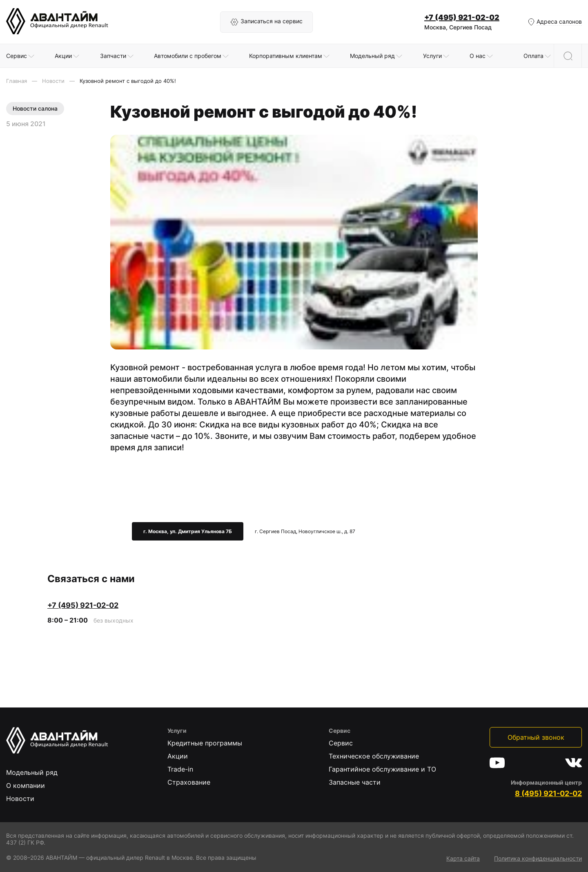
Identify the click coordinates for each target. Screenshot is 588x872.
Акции (178, 756)
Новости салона (35, 108)
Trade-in (180, 769)
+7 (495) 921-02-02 (462, 17)
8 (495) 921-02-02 (548, 793)
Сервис (341, 743)
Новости (20, 799)
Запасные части (355, 782)
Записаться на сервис (266, 22)
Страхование (189, 782)
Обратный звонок (536, 737)
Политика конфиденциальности (538, 858)
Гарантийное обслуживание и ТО (382, 769)
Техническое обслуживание (374, 756)
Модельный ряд (32, 772)
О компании (26, 785)
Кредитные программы (205, 743)
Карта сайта (463, 858)
